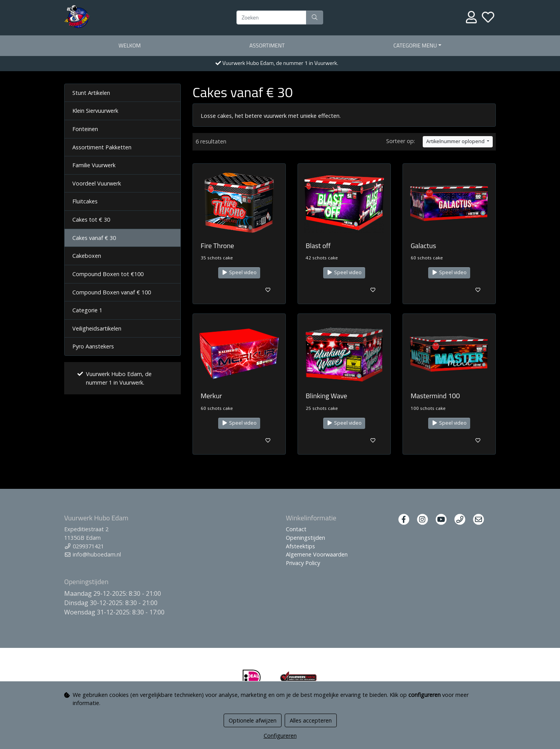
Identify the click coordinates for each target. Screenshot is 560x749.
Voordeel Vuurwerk (97, 183)
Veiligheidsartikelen (97, 328)
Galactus (423, 246)
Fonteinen (85, 129)
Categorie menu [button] (415, 45)
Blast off (318, 246)
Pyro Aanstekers (93, 346)
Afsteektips (300, 546)
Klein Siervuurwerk (95, 111)
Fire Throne (217, 246)
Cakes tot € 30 (91, 220)
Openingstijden (305, 538)
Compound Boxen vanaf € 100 (112, 292)
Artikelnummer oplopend (456, 141)
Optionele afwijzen (253, 720)
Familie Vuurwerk (94, 165)
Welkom (130, 45)
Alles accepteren (311, 720)
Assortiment (267, 45)
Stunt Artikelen (91, 93)
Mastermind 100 (435, 396)
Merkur (211, 396)
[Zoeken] (271, 17)
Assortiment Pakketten (102, 147)
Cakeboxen (87, 256)
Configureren (280, 736)
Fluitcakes (85, 201)
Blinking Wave (326, 396)
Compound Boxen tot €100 (108, 274)
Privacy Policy (303, 563)
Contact (296, 529)
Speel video (239, 272)
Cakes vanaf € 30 (94, 238)
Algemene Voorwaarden (317, 554)
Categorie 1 (87, 310)
